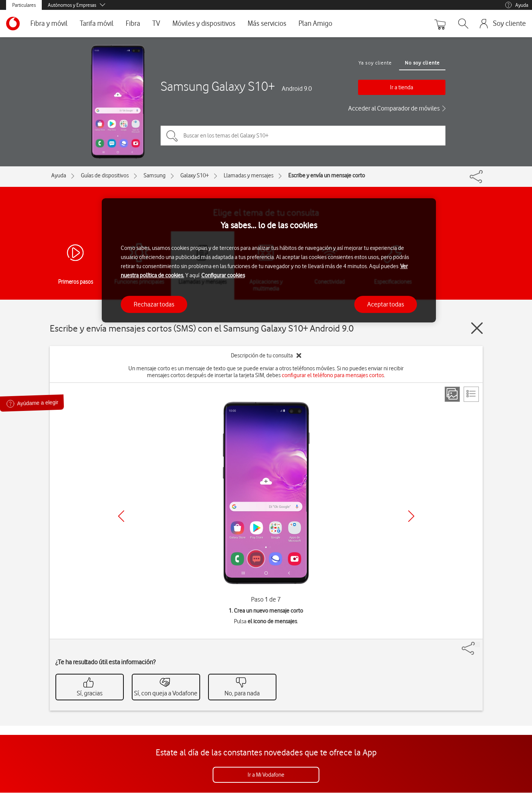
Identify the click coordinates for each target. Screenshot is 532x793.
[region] (269, 260)
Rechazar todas (154, 304)
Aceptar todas (386, 304)
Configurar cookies (223, 275)
